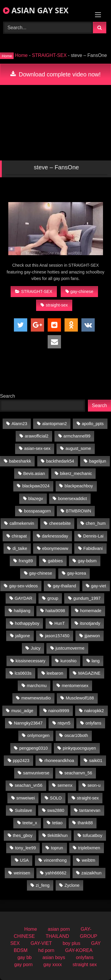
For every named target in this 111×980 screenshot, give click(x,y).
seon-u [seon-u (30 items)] (94, 785)
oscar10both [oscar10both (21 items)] (76, 735)
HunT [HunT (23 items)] (60, 623)
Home (21, 55)
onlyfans (85, 957)
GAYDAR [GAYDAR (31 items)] (23, 598)
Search (8, 396)
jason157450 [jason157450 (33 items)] (57, 636)
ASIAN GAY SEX (36, 10)
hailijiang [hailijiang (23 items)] (22, 611)
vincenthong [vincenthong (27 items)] (55, 860)
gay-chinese (79, 291)
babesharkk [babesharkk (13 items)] (20, 461)
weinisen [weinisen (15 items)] (22, 873)
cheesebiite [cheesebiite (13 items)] (60, 523)
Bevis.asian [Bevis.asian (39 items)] (34, 473)
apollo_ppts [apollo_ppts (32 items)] (93, 424)
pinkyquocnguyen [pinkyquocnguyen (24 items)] (79, 748)
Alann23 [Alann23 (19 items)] (19, 424)
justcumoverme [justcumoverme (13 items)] (70, 648)
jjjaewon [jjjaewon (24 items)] (92, 636)
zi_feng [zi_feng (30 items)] (43, 885)
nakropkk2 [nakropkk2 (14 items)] (94, 711)
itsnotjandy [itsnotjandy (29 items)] (90, 623)
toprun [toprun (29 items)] (57, 848)
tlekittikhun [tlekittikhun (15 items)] (58, 835)
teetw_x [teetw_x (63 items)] (30, 823)
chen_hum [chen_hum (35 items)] (96, 523)
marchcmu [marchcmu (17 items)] (37, 686)
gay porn (23, 965)
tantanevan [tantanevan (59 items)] (90, 810)
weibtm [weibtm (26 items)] (89, 860)
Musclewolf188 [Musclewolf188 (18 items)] (80, 698)
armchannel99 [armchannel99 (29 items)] (77, 436)
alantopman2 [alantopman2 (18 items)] (55, 424)
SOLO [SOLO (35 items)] (56, 798)
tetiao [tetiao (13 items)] (57, 823)
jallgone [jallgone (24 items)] (23, 636)
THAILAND (57, 936)
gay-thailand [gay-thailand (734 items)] (65, 586)
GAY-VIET (41, 943)
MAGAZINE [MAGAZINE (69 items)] (89, 673)
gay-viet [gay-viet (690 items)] (99, 586)
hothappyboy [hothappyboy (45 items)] (27, 623)
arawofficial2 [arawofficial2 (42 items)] (37, 436)
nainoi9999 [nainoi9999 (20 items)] (59, 711)
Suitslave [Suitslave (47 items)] (23, 810)
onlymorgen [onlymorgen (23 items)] (38, 735)
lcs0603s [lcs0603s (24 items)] (23, 673)
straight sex (85, 965)
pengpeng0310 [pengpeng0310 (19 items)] (33, 748)
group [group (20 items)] (53, 598)
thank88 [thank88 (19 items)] (85, 823)
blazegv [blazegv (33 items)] (36, 499)
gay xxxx (53, 965)
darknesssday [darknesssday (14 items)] (55, 536)
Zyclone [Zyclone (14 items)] (72, 885)
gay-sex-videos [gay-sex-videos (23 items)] (24, 586)
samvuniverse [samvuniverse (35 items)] (36, 773)
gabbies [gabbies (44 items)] (55, 561)
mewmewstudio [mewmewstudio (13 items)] (36, 698)
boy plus (72, 943)
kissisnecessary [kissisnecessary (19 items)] (31, 661)
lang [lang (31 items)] (95, 661)
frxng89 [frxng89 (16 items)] (26, 561)
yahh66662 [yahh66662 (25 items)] (56, 873)
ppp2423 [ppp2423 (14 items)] (21, 761)
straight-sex (54, 305)
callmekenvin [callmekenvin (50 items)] (22, 523)
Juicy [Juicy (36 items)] (36, 648)
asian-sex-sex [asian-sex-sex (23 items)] (37, 448)
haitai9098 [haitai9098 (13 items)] (55, 611)
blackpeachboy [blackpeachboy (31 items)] (79, 486)
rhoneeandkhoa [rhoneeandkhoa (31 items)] (59, 761)
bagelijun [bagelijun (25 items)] (98, 461)
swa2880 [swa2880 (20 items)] (56, 810)
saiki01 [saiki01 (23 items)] (96, 761)
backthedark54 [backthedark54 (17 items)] (60, 461)
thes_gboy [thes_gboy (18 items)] (22, 835)
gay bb (25, 957)
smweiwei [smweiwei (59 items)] (25, 798)
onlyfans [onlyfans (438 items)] (94, 723)
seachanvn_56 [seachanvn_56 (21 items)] (78, 773)
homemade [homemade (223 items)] (91, 611)
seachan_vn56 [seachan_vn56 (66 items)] (29, 785)
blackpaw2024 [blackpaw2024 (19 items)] (36, 486)
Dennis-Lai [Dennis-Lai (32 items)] (93, 536)
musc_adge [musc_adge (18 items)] (22, 711)
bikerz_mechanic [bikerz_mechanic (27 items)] (76, 473)
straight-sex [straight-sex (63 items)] (88, 798)
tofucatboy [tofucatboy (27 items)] (92, 835)
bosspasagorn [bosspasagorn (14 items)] (37, 511)
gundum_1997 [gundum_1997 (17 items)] (87, 598)
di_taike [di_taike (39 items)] (20, 548)
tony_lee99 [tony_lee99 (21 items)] (25, 848)
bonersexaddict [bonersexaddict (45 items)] (73, 499)
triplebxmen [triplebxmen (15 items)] (89, 848)
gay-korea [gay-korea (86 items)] (77, 573)
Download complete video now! (55, 74)
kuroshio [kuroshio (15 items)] (68, 661)
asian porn (59, 929)
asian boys (54, 957)
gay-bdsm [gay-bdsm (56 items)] (87, 561)
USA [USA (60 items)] (24, 860)
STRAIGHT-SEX (49, 55)
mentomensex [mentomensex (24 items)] (75, 686)
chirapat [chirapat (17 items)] (19, 536)
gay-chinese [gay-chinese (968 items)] (41, 573)
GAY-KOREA (79, 950)
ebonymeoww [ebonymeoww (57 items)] (55, 548)
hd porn (46, 950)
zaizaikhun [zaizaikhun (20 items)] (91, 873)
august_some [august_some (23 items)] (78, 448)
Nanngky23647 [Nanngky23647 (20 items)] (28, 723)
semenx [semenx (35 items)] (65, 785)
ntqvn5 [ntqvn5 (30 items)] (64, 723)
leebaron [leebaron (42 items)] (55, 673)
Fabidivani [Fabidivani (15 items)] (93, 548)
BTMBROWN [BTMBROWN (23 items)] (78, 511)
